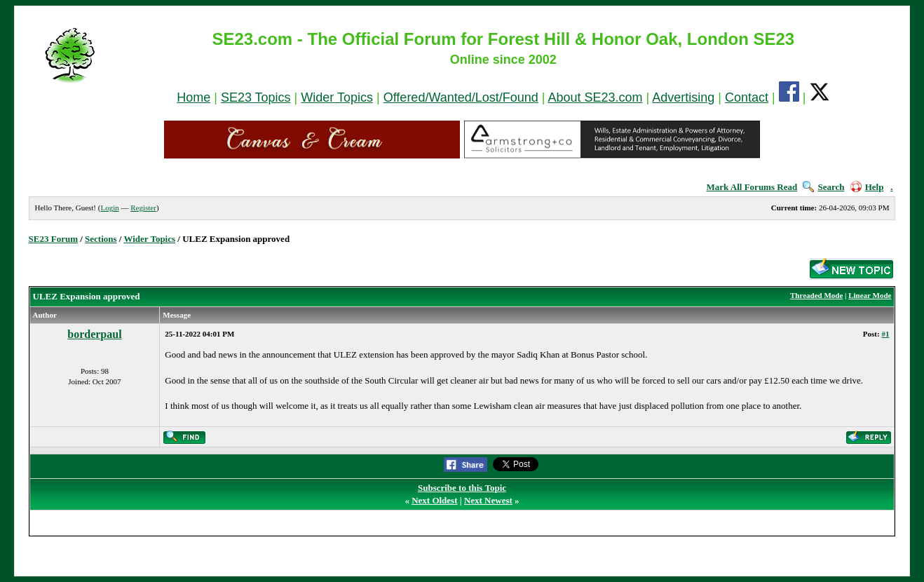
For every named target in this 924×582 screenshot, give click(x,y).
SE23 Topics (256, 97)
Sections (101, 239)
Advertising (683, 97)
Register (143, 208)
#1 (885, 334)
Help (867, 187)
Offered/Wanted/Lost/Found (461, 97)
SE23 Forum (53, 239)
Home (193, 97)
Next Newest (488, 500)
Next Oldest (434, 500)
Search (823, 187)
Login (109, 208)
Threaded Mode (816, 295)
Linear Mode (870, 295)
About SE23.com (596, 97)
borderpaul (94, 334)
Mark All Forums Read (752, 187)
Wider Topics (337, 97)
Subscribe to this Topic (462, 488)
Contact (747, 97)
